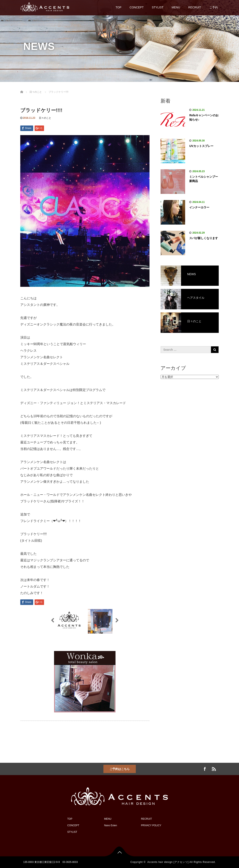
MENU (176, 7)
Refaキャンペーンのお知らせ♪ (204, 117)
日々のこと (45, 118)
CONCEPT (137, 7)
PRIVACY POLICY (151, 825)
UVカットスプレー (201, 146)
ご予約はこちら (120, 769)
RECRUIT (195, 7)
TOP (118, 7)
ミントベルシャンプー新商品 (204, 179)
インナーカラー (199, 207)
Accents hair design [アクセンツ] (168, 862)
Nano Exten (111, 825)
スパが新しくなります (204, 238)
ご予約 (214, 7)
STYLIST (158, 7)
